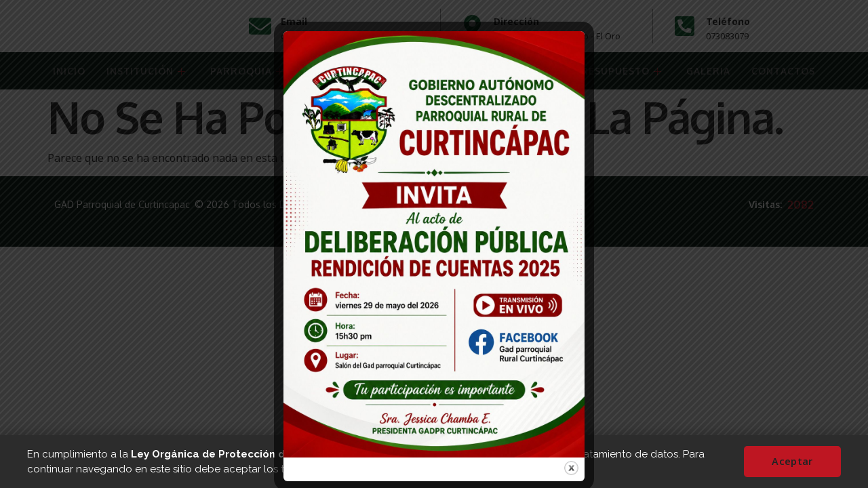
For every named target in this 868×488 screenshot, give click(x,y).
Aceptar (795, 462)
